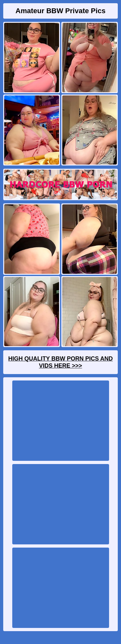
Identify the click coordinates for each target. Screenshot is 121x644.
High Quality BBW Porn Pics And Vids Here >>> (60, 362)
